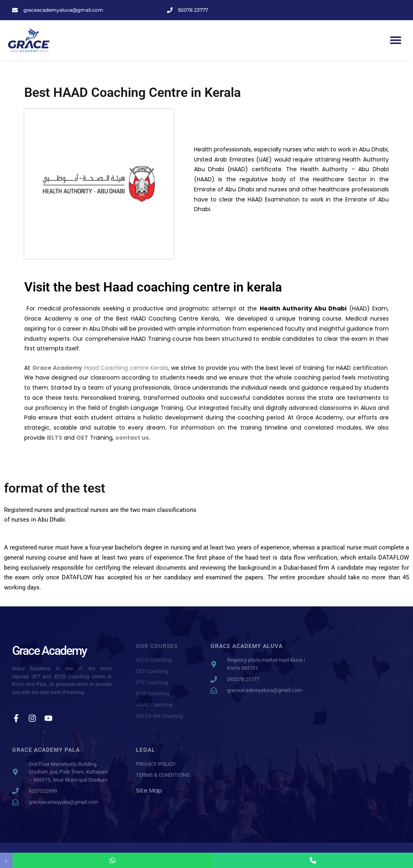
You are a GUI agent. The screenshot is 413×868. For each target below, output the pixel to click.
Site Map (149, 790)
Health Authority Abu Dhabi (303, 308)
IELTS (54, 438)
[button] (396, 40)
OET (82, 438)
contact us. (133, 438)
